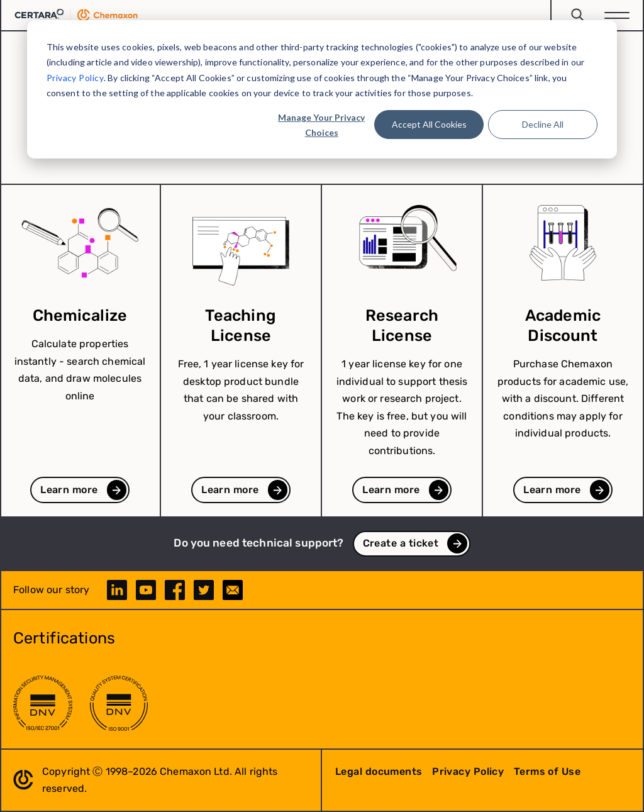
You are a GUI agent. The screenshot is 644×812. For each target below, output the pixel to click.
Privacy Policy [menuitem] (468, 771)
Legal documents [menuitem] (379, 771)
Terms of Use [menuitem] (547, 771)
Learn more (69, 490)
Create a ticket (401, 543)
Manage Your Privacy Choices (321, 125)
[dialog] (322, 89)
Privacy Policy (75, 78)
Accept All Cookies (429, 124)
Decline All (543, 124)
